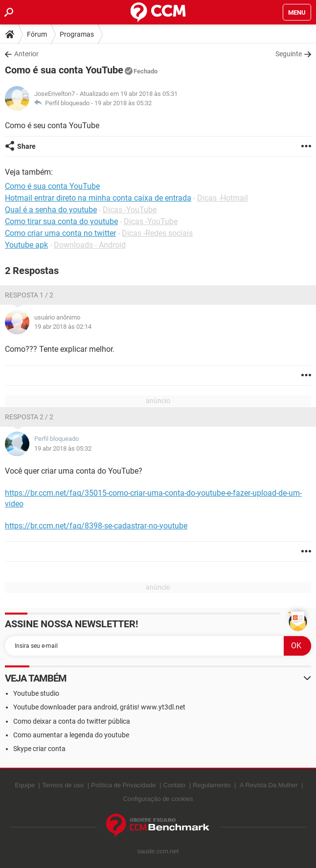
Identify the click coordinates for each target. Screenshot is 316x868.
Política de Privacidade (123, 785)
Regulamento (212, 785)
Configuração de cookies (158, 799)
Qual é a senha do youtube (51, 210)
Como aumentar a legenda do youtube (71, 735)
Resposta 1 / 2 (29, 295)
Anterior (26, 54)
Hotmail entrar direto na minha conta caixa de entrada (98, 198)
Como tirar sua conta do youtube (61, 221)
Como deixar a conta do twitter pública (72, 721)
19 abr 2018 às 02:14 (63, 327)
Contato (175, 785)
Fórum (37, 34)
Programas (77, 34)
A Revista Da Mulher (269, 785)
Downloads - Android (90, 245)
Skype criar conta (39, 749)
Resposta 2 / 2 (29, 417)
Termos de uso (63, 785)
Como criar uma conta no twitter (60, 233)
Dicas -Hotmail (223, 198)
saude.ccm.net (158, 851)
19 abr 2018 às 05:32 (123, 103)
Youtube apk (26, 245)
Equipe (24, 785)
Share (26, 146)
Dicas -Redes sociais (157, 233)
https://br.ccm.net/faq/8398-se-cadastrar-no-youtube (96, 526)
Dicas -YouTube (130, 210)
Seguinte (289, 54)
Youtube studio (36, 693)
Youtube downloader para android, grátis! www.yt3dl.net (99, 707)
